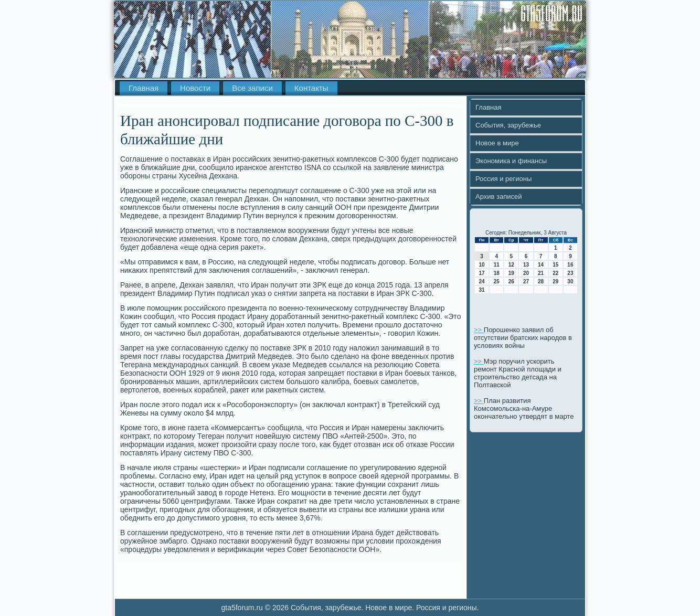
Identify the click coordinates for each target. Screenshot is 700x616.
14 (541, 265)
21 (541, 273)
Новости (195, 88)
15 (555, 265)
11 (497, 265)
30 (570, 282)
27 (526, 282)
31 (482, 290)
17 (482, 273)
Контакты (311, 88)
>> (479, 330)
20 (526, 273)
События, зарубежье (508, 125)
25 (497, 282)
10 (482, 265)
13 (526, 265)
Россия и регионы (503, 179)
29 (555, 282)
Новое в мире (497, 143)
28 (541, 282)
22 (555, 273)
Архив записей (499, 197)
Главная (144, 88)
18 (497, 273)
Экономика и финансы (511, 161)
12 (511, 265)
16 (570, 265)
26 (511, 282)
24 (482, 282)
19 (511, 273)
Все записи (252, 88)
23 (570, 273)
